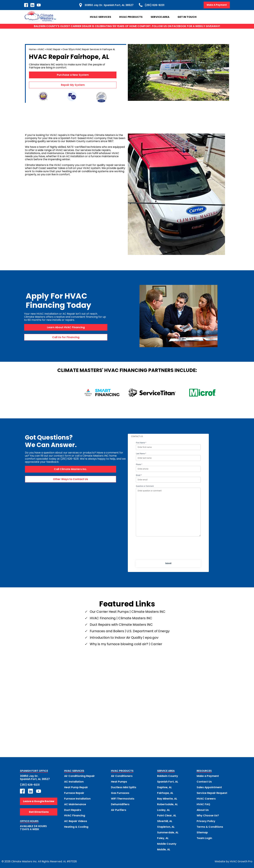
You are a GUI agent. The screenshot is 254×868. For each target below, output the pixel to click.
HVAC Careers (206, 798)
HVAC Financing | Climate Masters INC (121, 618)
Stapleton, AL (166, 826)
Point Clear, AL (167, 815)
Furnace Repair (74, 792)
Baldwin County (168, 776)
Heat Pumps (119, 781)
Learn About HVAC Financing (66, 327)
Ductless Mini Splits (124, 787)
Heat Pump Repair (76, 787)
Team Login (204, 837)
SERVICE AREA (166, 771)
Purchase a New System (73, 75)
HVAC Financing (75, 815)
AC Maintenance (75, 804)
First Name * (141, 443)
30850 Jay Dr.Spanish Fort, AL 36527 (35, 778)
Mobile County (167, 842)
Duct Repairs (73, 809)
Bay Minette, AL (167, 798)
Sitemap (202, 831)
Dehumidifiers (120, 804)
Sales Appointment (209, 787)
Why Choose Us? (208, 815)
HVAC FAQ (203, 804)
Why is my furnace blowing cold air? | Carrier (126, 644)
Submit (168, 563)
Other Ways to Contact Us (70, 479)
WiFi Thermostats (123, 798)
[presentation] (168, 549)
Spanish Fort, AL (168, 781)
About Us (203, 809)
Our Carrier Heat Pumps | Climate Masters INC (128, 612)
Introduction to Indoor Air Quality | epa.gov (124, 638)
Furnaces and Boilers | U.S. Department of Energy (130, 631)
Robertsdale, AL (167, 804)
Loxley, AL (164, 809)
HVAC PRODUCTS (122, 771)
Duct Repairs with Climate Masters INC (121, 625)
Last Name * (141, 454)
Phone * (139, 464)
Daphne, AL (165, 787)
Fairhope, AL (165, 792)
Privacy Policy (206, 820)
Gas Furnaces (120, 792)
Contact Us (204, 781)
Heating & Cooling (76, 826)
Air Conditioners (122, 776)
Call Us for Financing (66, 337)
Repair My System (73, 85)
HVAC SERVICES (74, 771)
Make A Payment (216, 5)
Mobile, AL (164, 848)
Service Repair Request (212, 792)
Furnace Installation (77, 798)
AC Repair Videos (76, 820)
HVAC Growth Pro (241, 860)
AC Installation (74, 781)
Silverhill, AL (165, 820)
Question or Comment (145, 486)
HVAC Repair (53, 49)
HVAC (41, 49)
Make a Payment (208, 776)
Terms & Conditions (210, 826)
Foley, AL (163, 837)
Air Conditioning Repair (79, 776)
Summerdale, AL (168, 831)
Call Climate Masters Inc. (70, 469)
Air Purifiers (119, 809)
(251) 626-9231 (30, 785)
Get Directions (39, 812)
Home (32, 49)
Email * (139, 475)
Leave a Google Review (39, 801)
